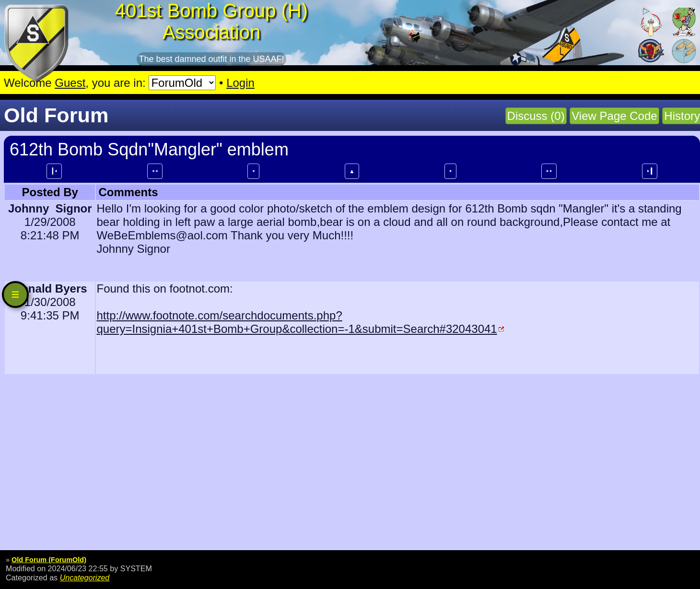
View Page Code (614, 116)
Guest (70, 83)
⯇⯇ (155, 171)
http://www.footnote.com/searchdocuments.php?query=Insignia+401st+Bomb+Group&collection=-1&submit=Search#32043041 (297, 322)
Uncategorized (85, 577)
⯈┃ (650, 171)
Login (240, 83)
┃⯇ (54, 171)
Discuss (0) (536, 116)
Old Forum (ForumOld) (49, 560)
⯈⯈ (549, 171)
